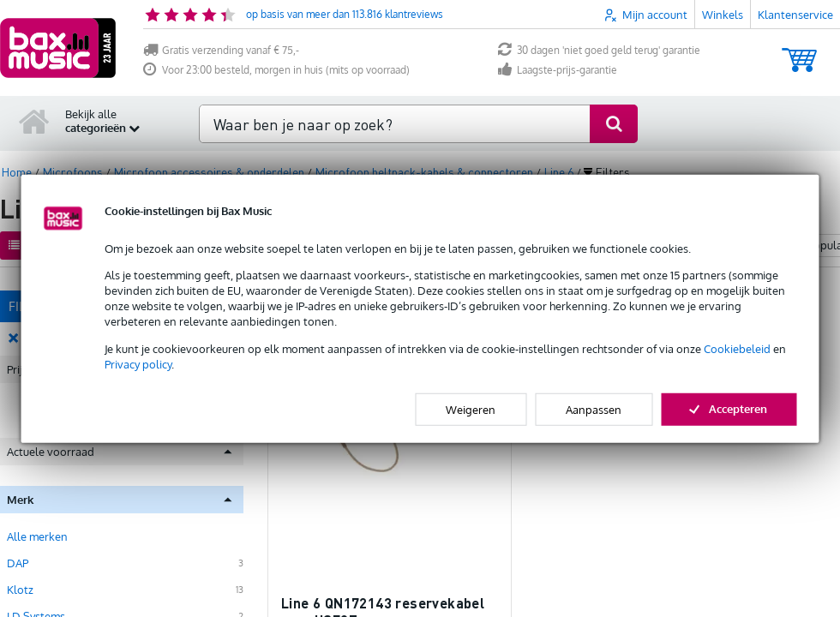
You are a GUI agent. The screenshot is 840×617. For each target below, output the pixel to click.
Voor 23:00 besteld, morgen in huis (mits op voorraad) (276, 70)
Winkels (723, 15)
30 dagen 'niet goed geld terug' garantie (599, 50)
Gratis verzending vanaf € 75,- (221, 50)
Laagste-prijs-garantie (558, 70)
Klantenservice (795, 15)
